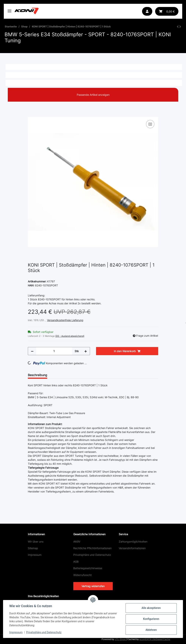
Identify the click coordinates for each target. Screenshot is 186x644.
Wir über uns (36, 542)
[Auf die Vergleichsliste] (150, 124)
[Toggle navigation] (9, 9)
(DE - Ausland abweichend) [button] (70, 336)
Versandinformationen (132, 548)
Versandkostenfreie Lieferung (65, 320)
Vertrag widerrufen (93, 586)
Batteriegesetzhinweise (88, 568)
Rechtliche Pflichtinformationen (92, 548)
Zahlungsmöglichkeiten (133, 542)
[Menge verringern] (32, 351)
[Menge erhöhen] (86, 351)
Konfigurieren (151, 619)
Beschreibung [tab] (38, 375)
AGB (76, 562)
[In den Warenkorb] (31, 115)
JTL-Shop (120, 639)
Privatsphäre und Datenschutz (92, 555)
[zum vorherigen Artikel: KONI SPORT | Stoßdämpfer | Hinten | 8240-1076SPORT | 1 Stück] (178, 27)
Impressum (35, 555)
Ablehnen (151, 630)
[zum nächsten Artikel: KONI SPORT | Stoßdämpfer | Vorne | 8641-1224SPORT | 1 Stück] (180, 27)
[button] (147, 11)
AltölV (77, 542)
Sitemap (33, 548)
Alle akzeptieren (151, 608)
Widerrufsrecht (82, 575)
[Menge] (54, 351)
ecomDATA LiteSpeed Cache (155, 639)
